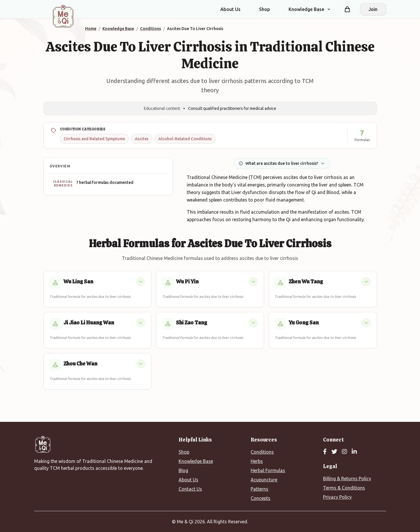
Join (373, 9)
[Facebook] (325, 452)
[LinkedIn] (354, 452)
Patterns (259, 489)
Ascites (142, 139)
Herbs (257, 461)
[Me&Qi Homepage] (63, 16)
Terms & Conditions (344, 488)
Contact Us (190, 489)
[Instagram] (344, 452)
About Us (230, 9)
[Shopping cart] (347, 9)
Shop (265, 9)
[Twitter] (334, 452)
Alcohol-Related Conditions (185, 139)
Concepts (261, 498)
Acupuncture (264, 480)
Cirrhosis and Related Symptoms (94, 139)
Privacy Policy (337, 497)
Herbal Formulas (268, 470)
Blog (183, 470)
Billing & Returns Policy (347, 479)
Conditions (262, 452)
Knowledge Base (196, 461)
